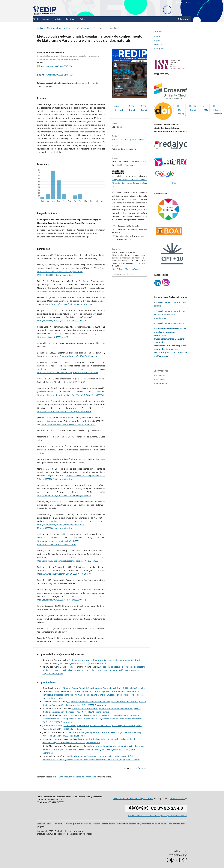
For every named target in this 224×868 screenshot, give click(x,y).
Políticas (70, 19)
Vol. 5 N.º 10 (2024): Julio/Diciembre (78, 28)
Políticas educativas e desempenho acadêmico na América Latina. (103, 708)
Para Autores (160, 380)
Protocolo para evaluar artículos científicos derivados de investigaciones (169, 315)
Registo (179, 2)
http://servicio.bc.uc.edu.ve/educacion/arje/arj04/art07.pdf (64, 411)
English (158, 36)
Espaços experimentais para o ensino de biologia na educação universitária (103, 702)
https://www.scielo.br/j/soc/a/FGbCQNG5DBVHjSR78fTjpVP (64, 574)
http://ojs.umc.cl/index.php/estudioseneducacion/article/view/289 (68, 561)
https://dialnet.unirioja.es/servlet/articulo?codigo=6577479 (64, 495)
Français (158, 44)
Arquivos (46, 19)
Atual (35, 19)
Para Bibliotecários (162, 384)
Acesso (188, 2)
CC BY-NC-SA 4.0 (178, 799)
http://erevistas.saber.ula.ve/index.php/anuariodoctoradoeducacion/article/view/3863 (77, 291)
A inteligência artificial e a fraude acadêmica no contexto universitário (101, 660)
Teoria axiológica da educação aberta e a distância (88, 726)
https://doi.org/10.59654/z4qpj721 (58, 75)
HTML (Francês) (193, 108)
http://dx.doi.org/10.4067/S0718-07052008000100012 (61, 600)
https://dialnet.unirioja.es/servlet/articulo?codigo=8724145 (69, 424)
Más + (175, 183)
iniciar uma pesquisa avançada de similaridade (74, 777)
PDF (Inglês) (132, 108)
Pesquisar (184, 19)
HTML (205, 110)
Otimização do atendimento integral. (102, 739)
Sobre (83, 19)
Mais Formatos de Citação (124, 274)
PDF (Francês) (144, 108)
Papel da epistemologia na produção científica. (88, 732)
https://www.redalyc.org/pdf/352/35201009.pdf (76, 356)
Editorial (67, 688)
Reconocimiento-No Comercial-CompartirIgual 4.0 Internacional (157, 815)
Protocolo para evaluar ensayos (170, 323)
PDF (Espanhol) (118, 108)
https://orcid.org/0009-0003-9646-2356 (56, 66)
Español (158, 40)
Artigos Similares (46, 682)
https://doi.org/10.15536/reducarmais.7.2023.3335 (69, 304)
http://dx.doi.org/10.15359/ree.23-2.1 (54, 337)
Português (159, 49)
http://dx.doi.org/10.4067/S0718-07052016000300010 (61, 321)
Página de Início (43, 28)
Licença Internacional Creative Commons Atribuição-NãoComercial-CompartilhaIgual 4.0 (130, 183)
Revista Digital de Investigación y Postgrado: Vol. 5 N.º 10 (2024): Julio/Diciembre (109, 688)
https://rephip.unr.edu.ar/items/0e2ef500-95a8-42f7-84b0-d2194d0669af (71, 395)
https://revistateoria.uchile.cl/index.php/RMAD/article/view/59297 (67, 373)
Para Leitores (160, 375)
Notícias (58, 19)
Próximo (140, 768)
